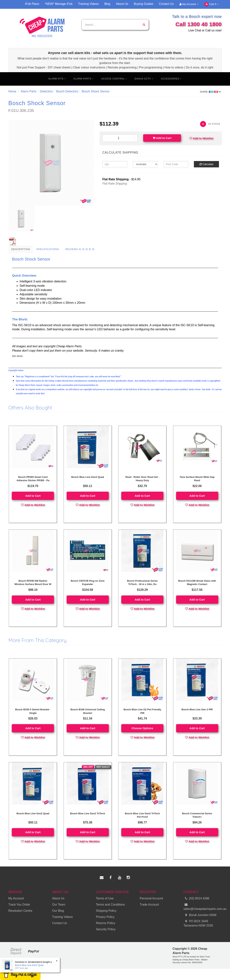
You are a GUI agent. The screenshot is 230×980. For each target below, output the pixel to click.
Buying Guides (144, 4)
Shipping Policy (106, 911)
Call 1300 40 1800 (199, 24)
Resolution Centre (20, 911)
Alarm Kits (57, 79)
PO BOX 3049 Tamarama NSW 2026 (198, 923)
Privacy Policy (105, 917)
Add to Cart (162, 138)
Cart (212, 4)
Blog (107, 4)
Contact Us (166, 4)
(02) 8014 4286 (197, 899)
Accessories (171, 79)
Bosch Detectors (67, 91)
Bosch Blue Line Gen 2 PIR (197, 709)
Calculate (206, 164)
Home (12, 91)
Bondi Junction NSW (200, 915)
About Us (122, 4)
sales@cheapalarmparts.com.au (203, 906)
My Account (189, 4)
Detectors (46, 91)
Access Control (114, 79)
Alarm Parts (84, 79)
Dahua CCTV (144, 79)
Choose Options (142, 728)
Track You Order (19, 905)
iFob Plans (32, 4)
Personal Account (151, 898)
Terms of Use (105, 898)
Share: (210, 92)
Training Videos (88, 4)
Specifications (48, 249)
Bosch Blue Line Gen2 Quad (88, 477)
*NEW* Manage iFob (59, 4)
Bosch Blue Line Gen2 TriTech (88, 813)
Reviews (80, 249)
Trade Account (149, 905)
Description (21, 249)
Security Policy (106, 929)
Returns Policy (106, 923)
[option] (51, 163)
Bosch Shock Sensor (96, 91)
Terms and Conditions (111, 905)
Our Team (59, 905)
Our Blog (58, 911)
